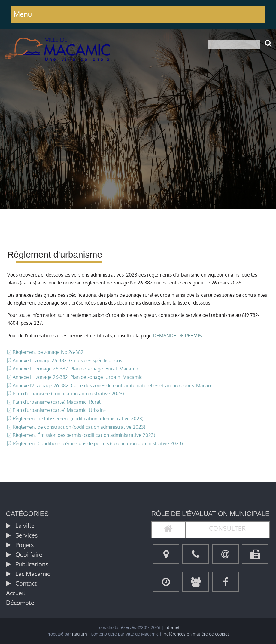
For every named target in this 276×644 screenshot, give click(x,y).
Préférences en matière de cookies (196, 634)
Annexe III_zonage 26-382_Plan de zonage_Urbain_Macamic (77, 377)
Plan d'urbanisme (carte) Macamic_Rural (56, 402)
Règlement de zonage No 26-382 (48, 352)
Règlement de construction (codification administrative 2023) (79, 427)
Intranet (172, 628)
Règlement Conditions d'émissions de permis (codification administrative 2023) (98, 444)
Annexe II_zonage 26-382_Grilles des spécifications (67, 361)
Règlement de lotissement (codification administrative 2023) (78, 419)
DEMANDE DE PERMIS (177, 336)
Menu (23, 14)
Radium (79, 634)
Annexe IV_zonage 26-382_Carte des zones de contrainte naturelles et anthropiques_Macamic (114, 386)
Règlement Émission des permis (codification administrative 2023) (84, 435)
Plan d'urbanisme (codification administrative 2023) (68, 394)
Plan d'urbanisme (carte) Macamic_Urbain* (59, 410)
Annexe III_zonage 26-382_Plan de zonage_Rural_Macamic (76, 369)
